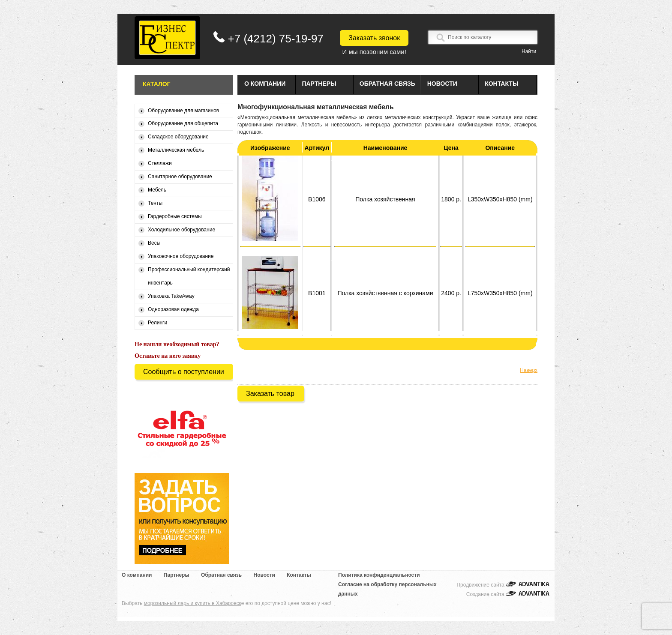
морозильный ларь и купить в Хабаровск (193, 603)
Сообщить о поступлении (184, 372)
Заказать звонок (374, 38)
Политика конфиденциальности (379, 575)
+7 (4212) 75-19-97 (276, 39)
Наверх (529, 370)
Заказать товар (270, 394)
